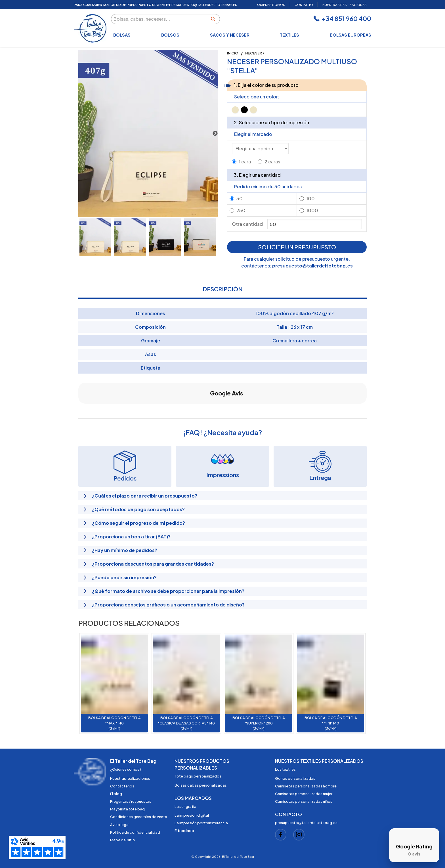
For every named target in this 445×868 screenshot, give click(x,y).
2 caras (272, 162)
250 (241, 210)
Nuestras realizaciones (130, 778)
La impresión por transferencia (201, 823)
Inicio (233, 53)
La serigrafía (185, 806)
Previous (81, 134)
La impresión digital (192, 815)
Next (215, 134)
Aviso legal (120, 825)
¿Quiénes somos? (126, 769)
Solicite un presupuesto (297, 247)
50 (240, 198)
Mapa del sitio (123, 840)
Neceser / (255, 53)
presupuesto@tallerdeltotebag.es (312, 266)
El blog (116, 794)
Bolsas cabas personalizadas (201, 785)
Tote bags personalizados (198, 776)
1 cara (245, 162)
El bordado (184, 831)
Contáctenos (122, 786)
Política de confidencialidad (135, 832)
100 (310, 198)
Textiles (289, 35)
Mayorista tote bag (127, 809)
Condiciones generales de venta (139, 817)
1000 (312, 210)
